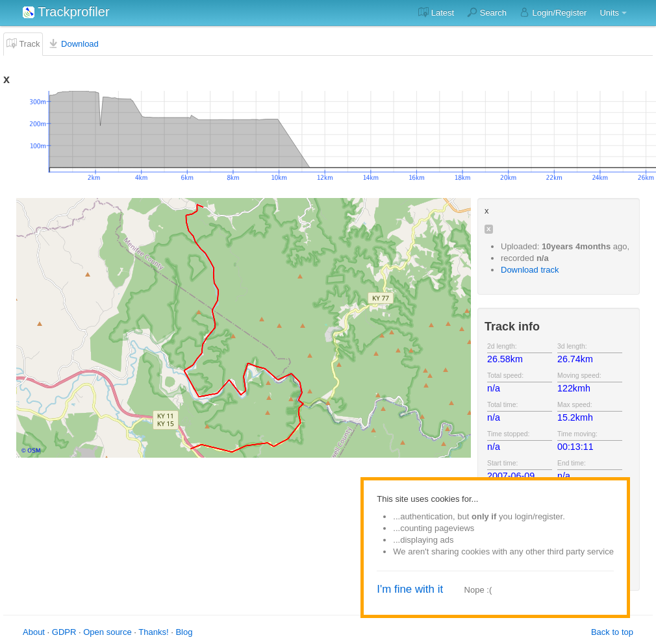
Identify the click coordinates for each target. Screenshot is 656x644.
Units (609, 13)
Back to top (612, 632)
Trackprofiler (66, 12)
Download (73, 43)
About (34, 632)
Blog (184, 632)
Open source (107, 632)
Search (487, 12)
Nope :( (478, 590)
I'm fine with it (410, 589)
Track (23, 43)
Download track (530, 270)
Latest (436, 12)
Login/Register (553, 12)
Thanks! (153, 632)
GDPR (64, 632)
